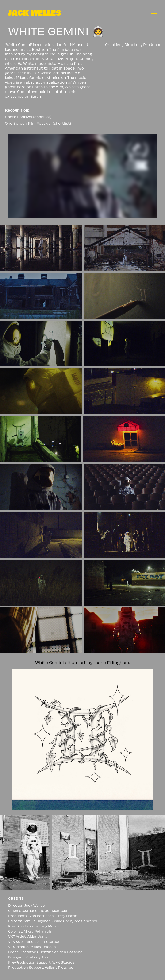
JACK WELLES (35, 12)
